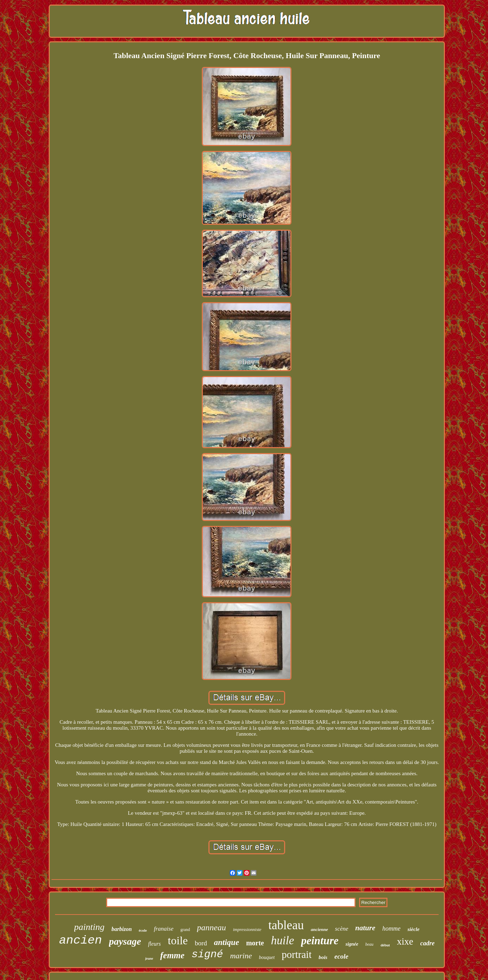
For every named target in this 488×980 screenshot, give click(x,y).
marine (241, 956)
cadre (428, 943)
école (143, 930)
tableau (286, 925)
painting (90, 927)
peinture (320, 941)
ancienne (319, 929)
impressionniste (247, 929)
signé (207, 954)
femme (172, 955)
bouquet (267, 957)
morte (255, 943)
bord (201, 943)
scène (342, 929)
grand (185, 930)
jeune (149, 958)
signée (352, 944)
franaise (164, 929)
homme (391, 929)
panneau (211, 927)
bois (323, 957)
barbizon (122, 929)
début (385, 945)
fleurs (154, 944)
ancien (80, 940)
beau (369, 944)
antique (227, 942)
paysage (125, 941)
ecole (341, 956)
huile (282, 940)
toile (178, 940)
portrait (297, 954)
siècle (413, 929)
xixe (405, 941)
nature (365, 928)
